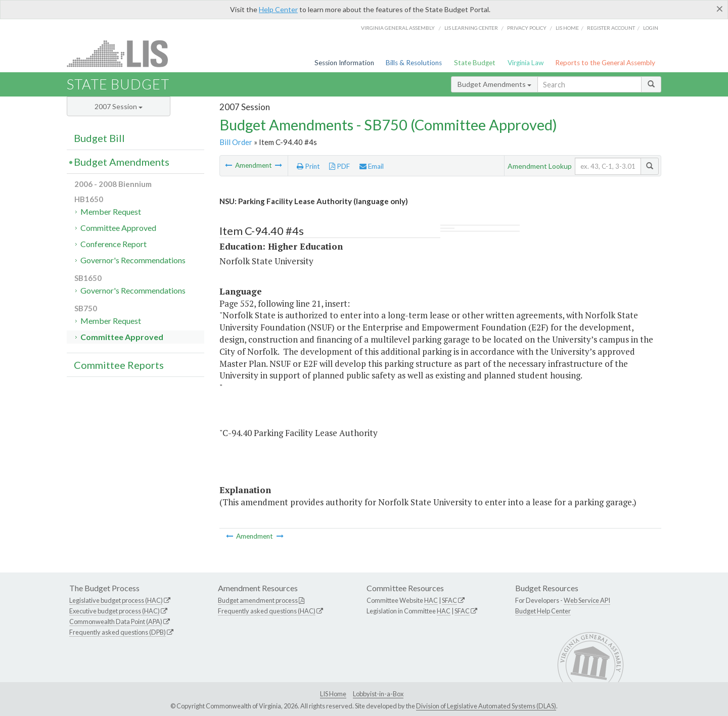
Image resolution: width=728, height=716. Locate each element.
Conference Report (113, 244)
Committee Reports (119, 365)
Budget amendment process (258, 600)
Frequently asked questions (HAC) (267, 611)
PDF (339, 166)
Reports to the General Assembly (605, 63)
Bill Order (236, 142)
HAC (431, 600)
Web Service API (587, 600)
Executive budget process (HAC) (115, 611)
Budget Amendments (494, 84)
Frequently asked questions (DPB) (118, 632)
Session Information (344, 63)
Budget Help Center (543, 611)
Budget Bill (99, 138)
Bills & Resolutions (414, 63)
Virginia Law (526, 63)
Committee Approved (118, 228)
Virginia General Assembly (398, 28)
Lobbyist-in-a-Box (378, 694)
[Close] (720, 9)
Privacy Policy (527, 28)
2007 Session (119, 106)
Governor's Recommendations (133, 260)
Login (651, 28)
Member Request (111, 211)
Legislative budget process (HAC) (116, 600)
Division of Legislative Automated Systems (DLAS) (486, 706)
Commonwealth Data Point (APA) (116, 622)
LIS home (567, 28)
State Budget (475, 63)
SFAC (449, 600)
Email (372, 166)
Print (308, 166)
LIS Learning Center (471, 28)
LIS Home (333, 694)
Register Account (611, 28)
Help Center (278, 9)
